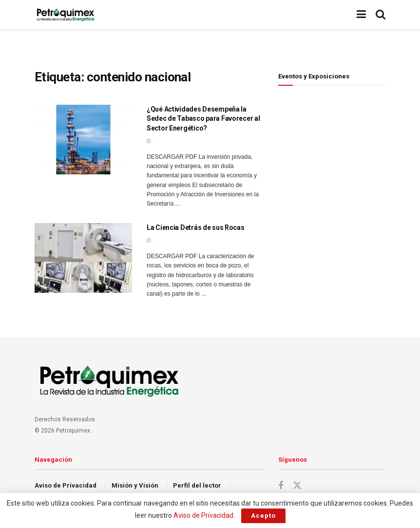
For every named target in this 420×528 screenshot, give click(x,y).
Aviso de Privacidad (66, 485)
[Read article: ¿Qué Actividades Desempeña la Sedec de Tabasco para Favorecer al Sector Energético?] (83, 140)
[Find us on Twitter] (297, 486)
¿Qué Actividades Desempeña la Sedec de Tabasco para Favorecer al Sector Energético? (203, 119)
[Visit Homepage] (65, 15)
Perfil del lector (197, 485)
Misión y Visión (135, 485)
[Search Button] (381, 15)
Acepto (263, 516)
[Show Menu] (361, 15)
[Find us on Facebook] (281, 486)
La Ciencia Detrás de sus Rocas (196, 227)
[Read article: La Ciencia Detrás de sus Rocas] (83, 258)
